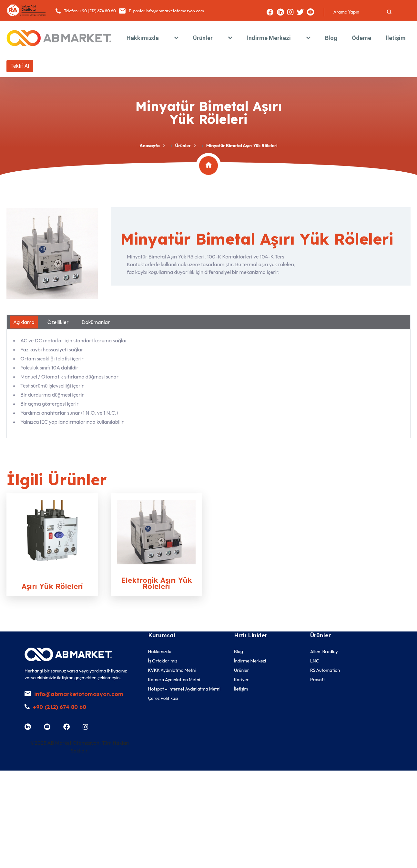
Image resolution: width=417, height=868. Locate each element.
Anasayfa (150, 146)
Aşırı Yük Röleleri (52, 586)
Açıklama (24, 322)
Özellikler (58, 322)
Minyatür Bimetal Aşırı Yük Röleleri (257, 239)
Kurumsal (162, 635)
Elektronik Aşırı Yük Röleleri (157, 583)
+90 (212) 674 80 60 (98, 11)
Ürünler (183, 146)
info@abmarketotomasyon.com (175, 11)
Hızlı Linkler (251, 635)
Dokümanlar (96, 322)
